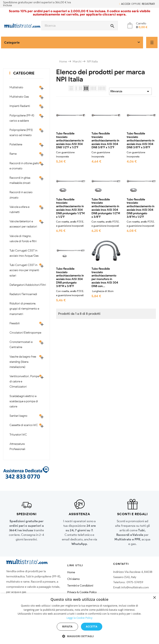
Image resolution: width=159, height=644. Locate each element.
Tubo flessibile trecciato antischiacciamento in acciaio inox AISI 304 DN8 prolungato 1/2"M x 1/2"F (70, 208)
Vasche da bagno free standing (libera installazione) (23, 362)
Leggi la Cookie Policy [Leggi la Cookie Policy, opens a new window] (79, 618)
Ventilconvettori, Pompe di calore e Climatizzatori (24, 381)
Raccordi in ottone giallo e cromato (24, 166)
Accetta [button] (92, 627)
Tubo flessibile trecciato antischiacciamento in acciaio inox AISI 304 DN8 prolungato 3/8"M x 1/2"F (141, 208)
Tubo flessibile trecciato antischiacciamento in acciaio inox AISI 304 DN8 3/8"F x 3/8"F (141, 141)
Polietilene (16, 144)
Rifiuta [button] (67, 627)
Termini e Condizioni (80, 586)
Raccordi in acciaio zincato (21, 195)
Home (71, 572)
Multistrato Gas (19, 97)
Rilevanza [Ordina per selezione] (130, 91)
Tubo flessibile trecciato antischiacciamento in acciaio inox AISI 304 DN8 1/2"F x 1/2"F (70, 141)
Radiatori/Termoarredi (23, 294)
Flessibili (15, 323)
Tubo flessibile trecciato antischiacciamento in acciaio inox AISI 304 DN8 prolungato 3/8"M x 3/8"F (70, 278)
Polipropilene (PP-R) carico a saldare (22, 118)
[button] (79, 636)
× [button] (154, 598)
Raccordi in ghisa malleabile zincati (20, 180)
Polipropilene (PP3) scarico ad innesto (21, 133)
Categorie (24, 73)
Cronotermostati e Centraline (21, 345)
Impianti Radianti (20, 106)
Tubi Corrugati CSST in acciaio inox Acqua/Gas (24, 253)
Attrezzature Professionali (17, 446)
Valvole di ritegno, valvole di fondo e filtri (23, 239)
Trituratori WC (18, 435)
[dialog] (79, 619)
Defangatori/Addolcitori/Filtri (24, 285)
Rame (13, 154)
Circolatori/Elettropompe (24, 333)
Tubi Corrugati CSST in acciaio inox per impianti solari (24, 270)
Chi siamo (73, 579)
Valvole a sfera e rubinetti (19, 209)
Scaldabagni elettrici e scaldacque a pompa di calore (24, 401)
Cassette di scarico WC (24, 425)
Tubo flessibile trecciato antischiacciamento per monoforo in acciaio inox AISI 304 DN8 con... (105, 278)
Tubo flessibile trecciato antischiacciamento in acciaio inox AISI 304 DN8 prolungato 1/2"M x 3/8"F (106, 208)
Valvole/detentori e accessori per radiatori (23, 224)
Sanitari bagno (18, 416)
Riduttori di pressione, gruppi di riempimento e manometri (24, 309)
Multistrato (16, 87)
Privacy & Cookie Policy (82, 592)
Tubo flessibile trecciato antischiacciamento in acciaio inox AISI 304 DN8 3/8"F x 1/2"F (105, 141)
